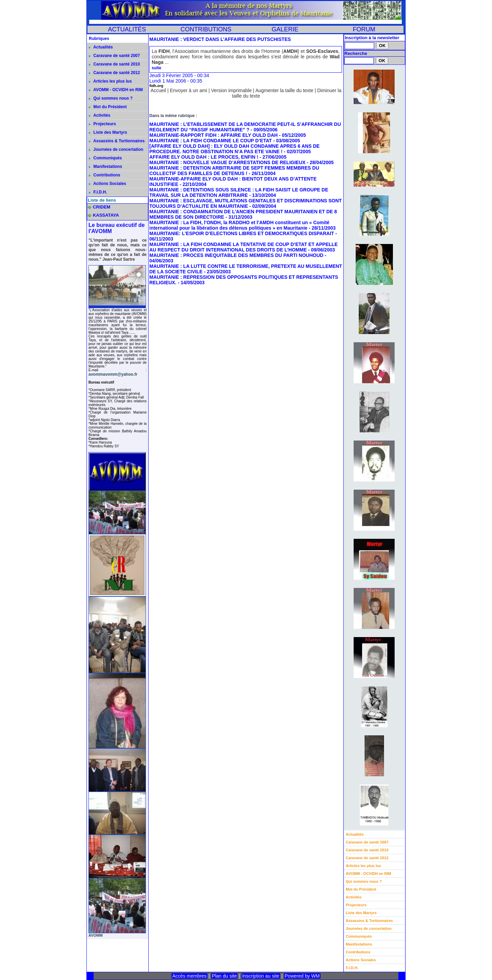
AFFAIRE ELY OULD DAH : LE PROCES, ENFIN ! (204, 157)
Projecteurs (102, 124)
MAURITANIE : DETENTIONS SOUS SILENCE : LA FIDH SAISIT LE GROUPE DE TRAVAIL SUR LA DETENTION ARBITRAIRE (239, 192)
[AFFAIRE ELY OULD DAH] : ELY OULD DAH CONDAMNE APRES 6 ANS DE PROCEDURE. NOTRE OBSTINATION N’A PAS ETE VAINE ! (234, 149)
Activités (100, 115)
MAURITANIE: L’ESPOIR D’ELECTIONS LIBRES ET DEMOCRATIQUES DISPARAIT (242, 233)
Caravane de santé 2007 (114, 56)
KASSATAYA (106, 215)
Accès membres (189, 976)
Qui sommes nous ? (111, 98)
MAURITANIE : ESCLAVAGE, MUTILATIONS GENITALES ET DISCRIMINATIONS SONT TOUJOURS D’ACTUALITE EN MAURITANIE (245, 203)
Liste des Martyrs (108, 132)
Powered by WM (302, 976)
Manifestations (105, 167)
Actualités (101, 47)
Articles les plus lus (110, 81)
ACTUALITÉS (127, 29)
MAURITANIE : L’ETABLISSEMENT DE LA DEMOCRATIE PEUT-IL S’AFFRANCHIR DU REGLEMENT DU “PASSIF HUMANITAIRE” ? (245, 127)
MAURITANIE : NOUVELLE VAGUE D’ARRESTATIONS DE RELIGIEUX (227, 162)
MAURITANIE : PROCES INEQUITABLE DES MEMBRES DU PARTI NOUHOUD (236, 255)
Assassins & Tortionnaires (117, 141)
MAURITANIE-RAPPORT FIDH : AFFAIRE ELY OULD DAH (214, 135)
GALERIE (285, 29)
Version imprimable (231, 90)
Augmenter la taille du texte (284, 90)
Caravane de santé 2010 (114, 64)
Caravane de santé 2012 (114, 73)
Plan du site (224, 976)
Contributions (105, 175)
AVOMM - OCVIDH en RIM (116, 90)
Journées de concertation (116, 149)
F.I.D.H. (98, 192)
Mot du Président (108, 107)
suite (156, 68)
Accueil (158, 90)
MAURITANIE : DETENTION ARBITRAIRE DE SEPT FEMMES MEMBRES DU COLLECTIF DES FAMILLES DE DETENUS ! (234, 171)
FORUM (364, 29)
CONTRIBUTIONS (206, 29)
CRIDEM (102, 207)
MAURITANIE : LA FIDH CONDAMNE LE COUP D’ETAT (211, 141)
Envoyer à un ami (188, 90)
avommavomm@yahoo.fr (113, 374)
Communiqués (105, 158)
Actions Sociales (107, 184)
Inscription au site (261, 976)
